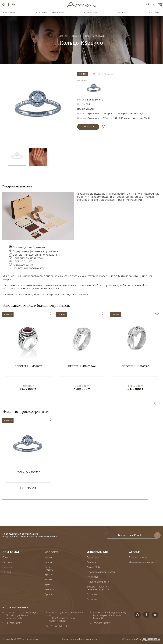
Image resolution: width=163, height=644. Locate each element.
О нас (6, 557)
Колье (48, 580)
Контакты (92, 577)
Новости (7, 567)
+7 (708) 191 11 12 (102, 623)
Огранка (92, 599)
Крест (48, 585)
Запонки (50, 590)
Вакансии (92, 562)
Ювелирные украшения (50, 12)
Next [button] (160, 403)
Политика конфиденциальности (81, 639)
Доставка (92, 594)
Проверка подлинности (101, 572)
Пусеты (49, 570)
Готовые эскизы (138, 557)
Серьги (49, 567)
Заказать (88, 127)
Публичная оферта (98, 582)
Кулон (48, 562)
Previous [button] (155, 403)
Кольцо (77, 36)
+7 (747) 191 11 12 (14, 623)
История (7, 562)
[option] (38, 108)
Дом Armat (9, 12)
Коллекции (91, 12)
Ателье (122, 12)
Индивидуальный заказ (143, 562)
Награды (7, 572)
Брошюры (93, 557)
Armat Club (93, 567)
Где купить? (154, 12)
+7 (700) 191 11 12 (58, 626)
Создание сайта (141, 639)
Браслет (49, 575)
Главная (63, 36)
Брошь (49, 594)
